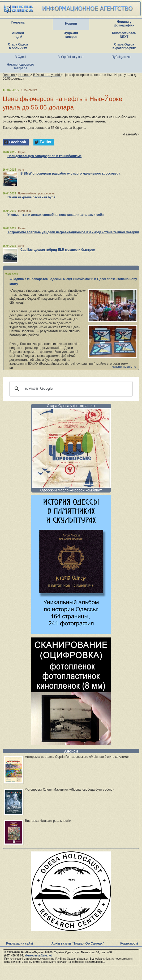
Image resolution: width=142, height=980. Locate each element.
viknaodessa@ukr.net (38, 956)
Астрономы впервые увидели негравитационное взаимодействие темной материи (73, 232)
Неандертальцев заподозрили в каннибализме (44, 156)
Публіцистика (122, 57)
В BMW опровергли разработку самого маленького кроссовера (70, 174)
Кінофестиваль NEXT (124, 35)
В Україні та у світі (71, 57)
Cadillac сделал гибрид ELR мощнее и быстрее (58, 250)
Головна (18, 22)
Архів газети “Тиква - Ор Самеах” (78, 943)
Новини (71, 24)
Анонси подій (18, 35)
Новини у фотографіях (124, 24)
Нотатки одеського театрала (20, 66)
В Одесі (21, 57)
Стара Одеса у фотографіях (71, 406)
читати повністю (124, 367)
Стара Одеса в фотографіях (124, 46)
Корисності (129, 943)
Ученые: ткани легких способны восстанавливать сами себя (55, 215)
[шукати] (70, 389)
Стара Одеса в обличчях (18, 46)
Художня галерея (71, 35)
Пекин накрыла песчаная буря (31, 197)
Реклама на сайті (20, 943)
